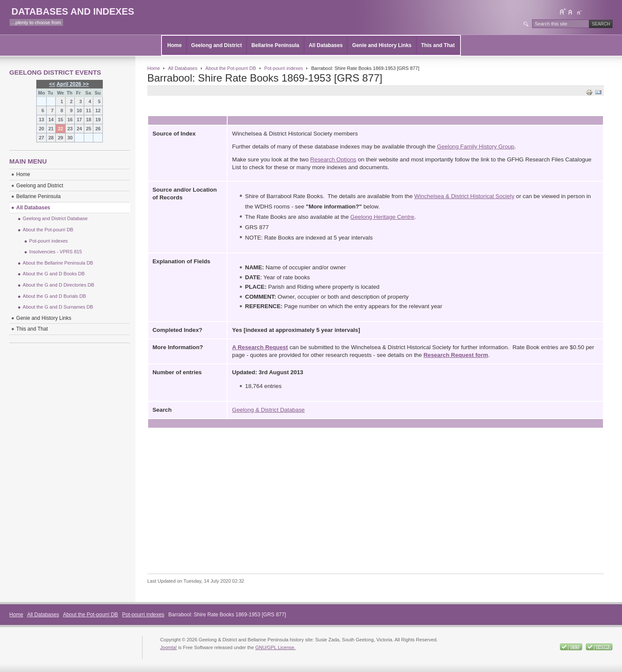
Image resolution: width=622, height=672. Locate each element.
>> (85, 84)
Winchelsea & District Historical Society (464, 196)
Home (174, 45)
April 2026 (69, 84)
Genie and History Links (382, 45)
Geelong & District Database (268, 410)
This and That (438, 45)
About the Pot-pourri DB (231, 68)
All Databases (326, 45)
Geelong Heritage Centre (382, 217)
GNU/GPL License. (275, 647)
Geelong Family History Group (476, 147)
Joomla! (169, 647)
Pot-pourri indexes (284, 68)
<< (52, 84)
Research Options (333, 159)
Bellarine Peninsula (275, 45)
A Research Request (260, 347)
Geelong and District (217, 45)
